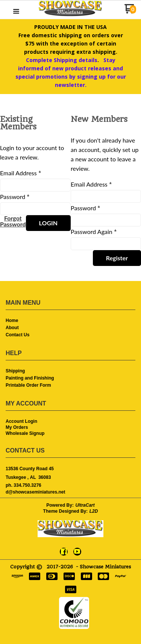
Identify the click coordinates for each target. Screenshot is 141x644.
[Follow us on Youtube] (77, 551)
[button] (16, 12)
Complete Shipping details (62, 60)
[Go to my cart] (130, 11)
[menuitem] (70, 321)
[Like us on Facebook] (64, 551)
